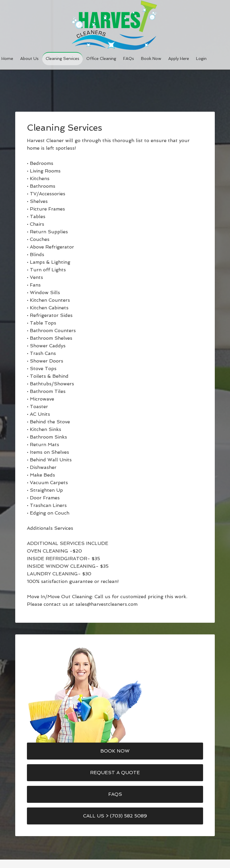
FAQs (115, 794)
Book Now (115, 751)
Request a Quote (115, 773)
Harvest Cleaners (115, 25)
